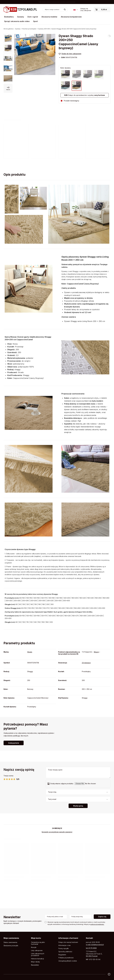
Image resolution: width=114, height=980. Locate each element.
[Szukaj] (65, 10)
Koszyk (34, 947)
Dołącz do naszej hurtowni (68, 942)
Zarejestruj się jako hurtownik (38, 943)
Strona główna (8, 29)
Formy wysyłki (64, 948)
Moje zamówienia (11, 938)
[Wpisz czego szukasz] (55, 10)
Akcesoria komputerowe (71, 17)
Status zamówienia (10, 942)
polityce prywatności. (97, 924)
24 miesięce (86, 663)
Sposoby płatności (65, 952)
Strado (30, 652)
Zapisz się (102, 917)
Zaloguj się (84, 9)
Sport (35, 21)
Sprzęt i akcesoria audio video (17, 21)
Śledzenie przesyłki (11, 946)
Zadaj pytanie (14, 743)
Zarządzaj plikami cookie (68, 961)
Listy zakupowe (86, 10)
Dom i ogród (33, 17)
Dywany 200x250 (44, 29)
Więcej (96, 652)
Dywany (21, 17)
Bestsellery (9, 17)
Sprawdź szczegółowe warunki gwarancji (57, 832)
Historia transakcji (37, 959)
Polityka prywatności (66, 958)
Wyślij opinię (78, 806)
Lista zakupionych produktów (38, 955)
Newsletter (12, 917)
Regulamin (62, 955)
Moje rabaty (35, 962)
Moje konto (36, 938)
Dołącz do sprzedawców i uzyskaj (85, 95)
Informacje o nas (65, 945)
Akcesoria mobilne (49, 17)
